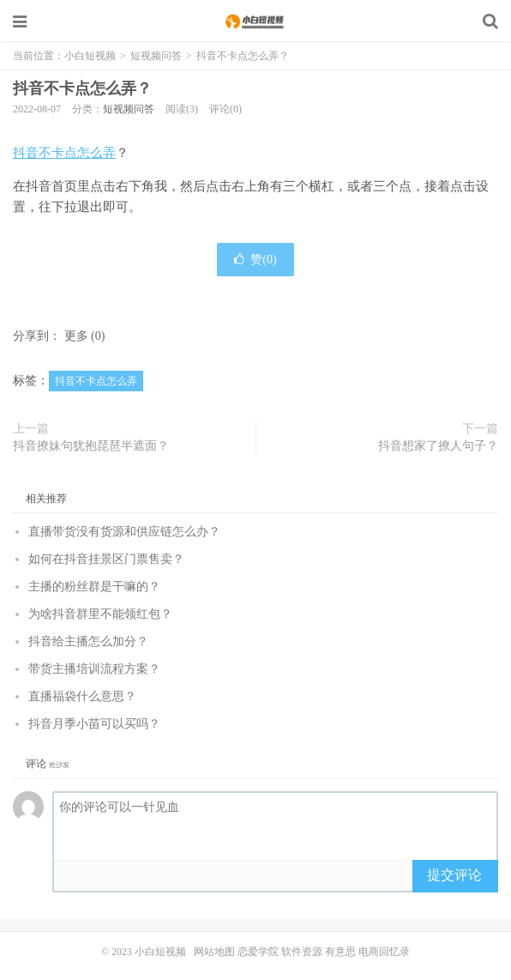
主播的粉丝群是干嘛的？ (94, 587)
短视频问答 (156, 56)
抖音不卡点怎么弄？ (82, 88)
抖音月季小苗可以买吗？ (94, 724)
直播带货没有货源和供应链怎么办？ (124, 532)
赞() (255, 260)
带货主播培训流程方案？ (94, 669)
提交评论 (454, 875)
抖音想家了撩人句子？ (438, 446)
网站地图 (214, 952)
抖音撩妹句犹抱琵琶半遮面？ (91, 446)
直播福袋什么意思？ (82, 696)
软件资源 (302, 952)
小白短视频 (256, 21)
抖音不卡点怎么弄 (64, 153)
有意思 (340, 952)
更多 (76, 336)
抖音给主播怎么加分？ (88, 641)
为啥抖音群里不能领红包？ (100, 614)
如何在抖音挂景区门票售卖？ (106, 559)
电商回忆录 (384, 952)
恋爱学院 (258, 952)
